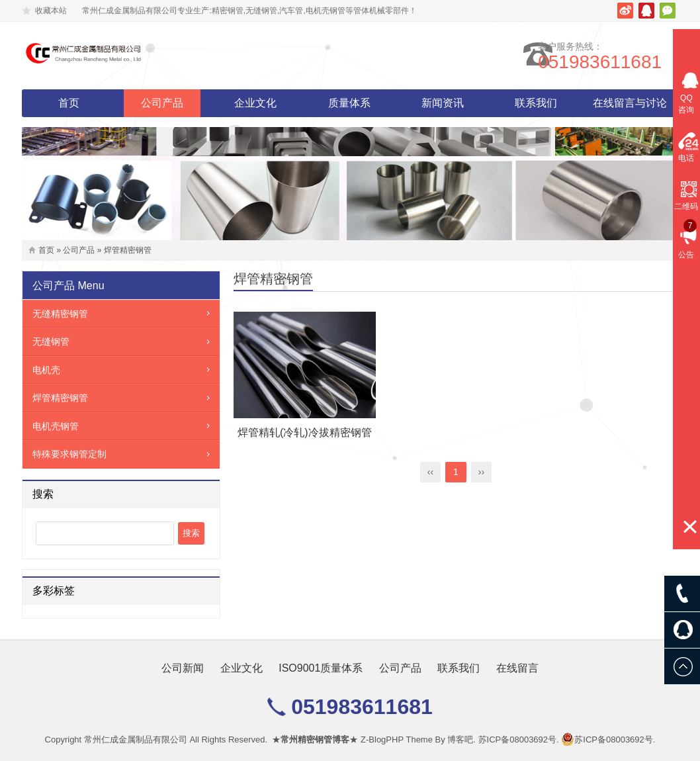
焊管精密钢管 (128, 250)
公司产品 (162, 103)
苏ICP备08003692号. (519, 739)
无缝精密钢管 (60, 314)
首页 (69, 103)
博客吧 (460, 739)
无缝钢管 (51, 341)
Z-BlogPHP (382, 739)
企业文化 (255, 103)
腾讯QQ (646, 11)
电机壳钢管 (56, 426)
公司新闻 (183, 668)
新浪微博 (625, 11)
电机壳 (46, 370)
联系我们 (536, 103)
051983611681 (616, 62)
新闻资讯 (443, 103)
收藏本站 (51, 11)
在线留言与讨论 (630, 103)
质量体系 (349, 103)
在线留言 (517, 668)
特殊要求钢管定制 (69, 454)
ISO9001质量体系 (321, 668)
